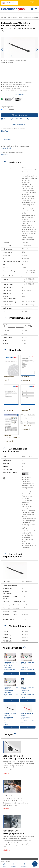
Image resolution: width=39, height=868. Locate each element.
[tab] (19, 162)
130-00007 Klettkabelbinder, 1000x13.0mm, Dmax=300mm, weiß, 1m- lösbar (11, 687)
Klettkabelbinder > (7, 148)
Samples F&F (5, 155)
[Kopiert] (3, 32)
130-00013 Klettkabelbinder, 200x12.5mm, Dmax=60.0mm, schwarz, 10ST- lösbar (11, 715)
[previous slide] (2, 50)
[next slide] (37, 50)
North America (10, 3)
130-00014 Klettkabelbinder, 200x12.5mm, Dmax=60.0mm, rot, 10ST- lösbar (28, 714)
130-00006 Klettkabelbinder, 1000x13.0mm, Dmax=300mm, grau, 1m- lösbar (28, 662)
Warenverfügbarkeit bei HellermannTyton (16, 119)
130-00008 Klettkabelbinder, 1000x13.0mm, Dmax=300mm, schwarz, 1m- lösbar (28, 688)
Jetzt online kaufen (19, 115)
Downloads (6, 140)
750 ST (11, 110)
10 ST (5, 110)
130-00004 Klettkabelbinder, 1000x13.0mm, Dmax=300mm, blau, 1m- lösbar (11, 662)
